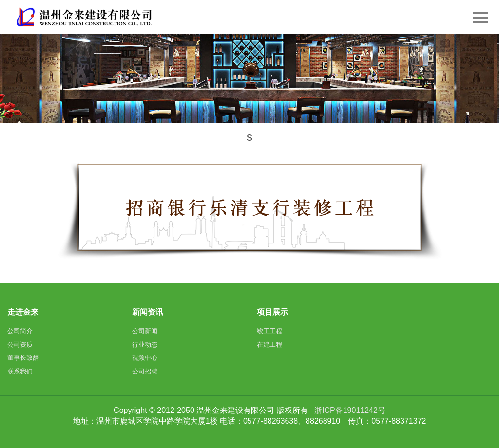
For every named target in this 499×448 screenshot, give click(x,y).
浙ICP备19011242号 (350, 410)
